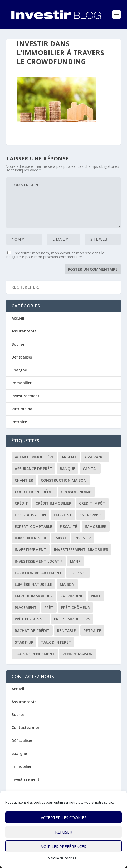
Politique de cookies (61, 858)
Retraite (19, 422)
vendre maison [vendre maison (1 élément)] (78, 654)
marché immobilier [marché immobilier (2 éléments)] (34, 596)
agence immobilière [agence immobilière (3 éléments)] (34, 457)
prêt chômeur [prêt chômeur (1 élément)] (75, 607)
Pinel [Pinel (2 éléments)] (96, 596)
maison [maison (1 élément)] (67, 584)
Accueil (18, 318)
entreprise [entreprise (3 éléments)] (91, 515)
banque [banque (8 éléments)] (67, 469)
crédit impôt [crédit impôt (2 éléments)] (92, 503)
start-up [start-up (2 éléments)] (24, 642)
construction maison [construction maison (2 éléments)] (64, 480)
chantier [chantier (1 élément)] (24, 480)
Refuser (64, 832)
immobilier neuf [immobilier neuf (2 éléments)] (31, 538)
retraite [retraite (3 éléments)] (92, 631)
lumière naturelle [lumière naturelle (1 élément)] (33, 584)
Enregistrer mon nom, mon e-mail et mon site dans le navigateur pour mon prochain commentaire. (55, 255)
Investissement (26, 396)
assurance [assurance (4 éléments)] (95, 457)
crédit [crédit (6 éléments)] (21, 503)
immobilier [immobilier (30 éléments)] (96, 526)
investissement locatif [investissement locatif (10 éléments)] (39, 561)
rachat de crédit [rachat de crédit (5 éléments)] (32, 631)
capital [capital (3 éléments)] (90, 469)
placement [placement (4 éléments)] (26, 607)
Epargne (19, 370)
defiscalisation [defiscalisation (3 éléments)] (30, 515)
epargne (19, 753)
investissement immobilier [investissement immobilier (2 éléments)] (81, 550)
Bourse (18, 344)
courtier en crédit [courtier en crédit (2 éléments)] (34, 492)
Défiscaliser (22, 741)
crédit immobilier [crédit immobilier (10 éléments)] (53, 503)
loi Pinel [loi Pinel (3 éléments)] (78, 573)
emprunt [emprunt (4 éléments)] (63, 515)
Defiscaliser (22, 357)
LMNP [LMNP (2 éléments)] (75, 561)
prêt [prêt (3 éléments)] (49, 607)
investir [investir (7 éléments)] (83, 538)
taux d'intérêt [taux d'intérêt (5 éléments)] (56, 642)
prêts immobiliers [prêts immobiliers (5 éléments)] (72, 619)
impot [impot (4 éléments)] (61, 538)
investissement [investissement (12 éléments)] (31, 550)
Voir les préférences (64, 846)
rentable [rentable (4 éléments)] (67, 631)
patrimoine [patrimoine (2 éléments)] (72, 596)
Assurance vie (24, 331)
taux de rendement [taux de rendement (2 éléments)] (35, 654)
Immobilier (22, 383)
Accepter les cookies (64, 817)
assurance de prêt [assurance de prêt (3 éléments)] (33, 469)
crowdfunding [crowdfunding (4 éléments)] (76, 492)
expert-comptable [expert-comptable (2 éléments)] (33, 526)
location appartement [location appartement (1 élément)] (38, 573)
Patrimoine (22, 409)
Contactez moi (25, 727)
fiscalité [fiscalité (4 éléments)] (69, 526)
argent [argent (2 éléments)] (69, 457)
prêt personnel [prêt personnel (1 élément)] (31, 619)
